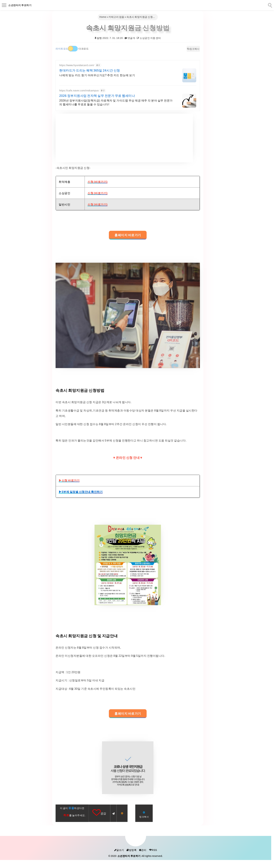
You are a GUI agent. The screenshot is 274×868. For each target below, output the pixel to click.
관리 (143, 850)
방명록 (131, 850)
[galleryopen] (128, 315)
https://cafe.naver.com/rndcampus (79, 91)
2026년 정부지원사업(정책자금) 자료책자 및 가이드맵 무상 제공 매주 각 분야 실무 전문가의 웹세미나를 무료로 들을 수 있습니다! (116, 102)
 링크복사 (193, 49)
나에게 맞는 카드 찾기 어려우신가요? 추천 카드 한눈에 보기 (97, 75)
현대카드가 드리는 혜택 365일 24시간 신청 (90, 70)
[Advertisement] (124, 138)
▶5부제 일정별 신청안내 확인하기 (81, 492)
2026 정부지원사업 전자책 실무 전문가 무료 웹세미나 (97, 96)
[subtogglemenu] (4, 5)
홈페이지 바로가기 (128, 235)
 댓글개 (130, 38)
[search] (270, 5)
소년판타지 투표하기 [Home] (20, 5)
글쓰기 (119, 850)
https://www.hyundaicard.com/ (77, 65)
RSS (153, 850)
